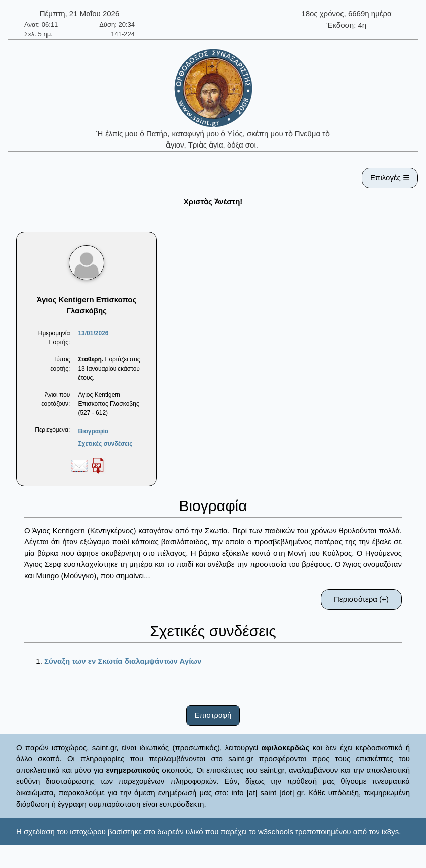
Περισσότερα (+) (361, 599)
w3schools (276, 831)
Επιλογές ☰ (390, 177)
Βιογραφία (93, 431)
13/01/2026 (93, 333)
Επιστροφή (213, 715)
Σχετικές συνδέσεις (105, 444)
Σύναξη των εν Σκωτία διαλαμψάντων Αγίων (123, 661)
